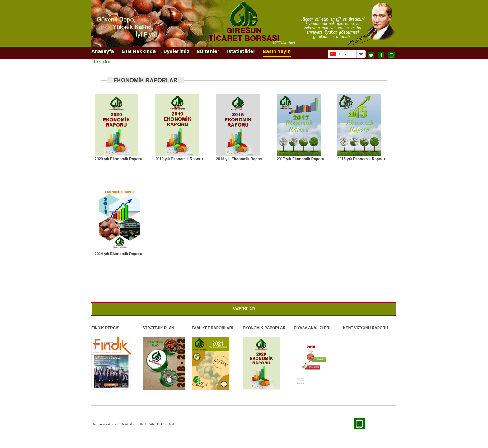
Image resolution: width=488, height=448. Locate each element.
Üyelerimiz (176, 51)
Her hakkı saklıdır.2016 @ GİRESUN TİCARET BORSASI (133, 424)
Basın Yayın (277, 51)
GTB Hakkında (138, 51)
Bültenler (208, 51)
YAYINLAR (244, 309)
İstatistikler (241, 51)
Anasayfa (103, 51)
